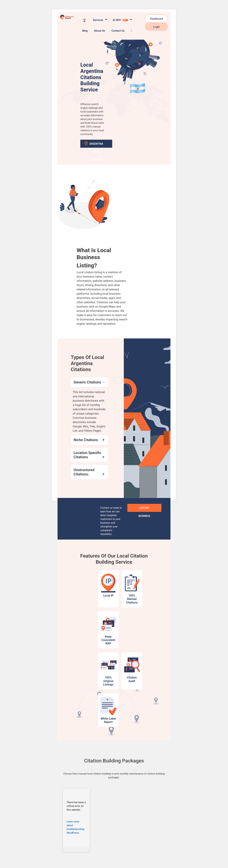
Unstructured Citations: (84, 472)
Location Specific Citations (87, 455)
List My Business (144, 509)
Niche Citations (86, 440)
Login (156, 27)
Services (98, 20)
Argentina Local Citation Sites (96, 145)
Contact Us (118, 31)
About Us (100, 31)
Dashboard (156, 19)
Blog (85, 31)
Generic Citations (87, 382)
